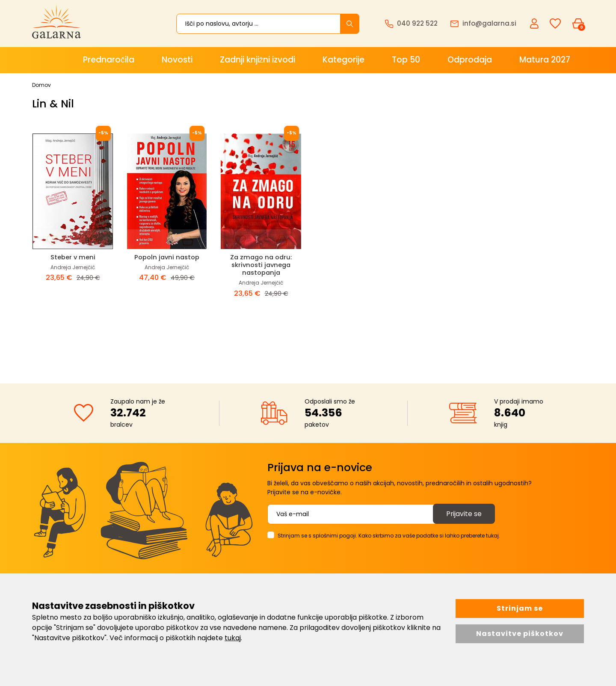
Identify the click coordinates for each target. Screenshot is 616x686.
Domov (41, 85)
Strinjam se (520, 608)
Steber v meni (73, 257)
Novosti (177, 60)
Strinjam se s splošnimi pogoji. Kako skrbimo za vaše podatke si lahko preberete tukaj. (389, 536)
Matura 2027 (545, 60)
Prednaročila (109, 60)
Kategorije (344, 60)
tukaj (233, 638)
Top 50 (406, 60)
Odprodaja (470, 60)
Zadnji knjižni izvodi (258, 60)
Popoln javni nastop (167, 257)
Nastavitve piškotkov (520, 634)
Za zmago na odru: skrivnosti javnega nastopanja (261, 265)
